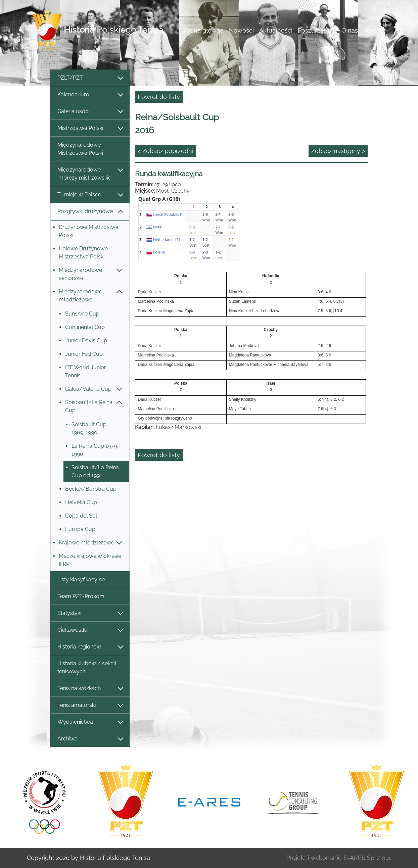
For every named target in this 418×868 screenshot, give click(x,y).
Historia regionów (90, 647)
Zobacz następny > (338, 151)
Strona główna (203, 30)
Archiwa (90, 739)
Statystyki (90, 613)
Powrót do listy (159, 97)
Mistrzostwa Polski (90, 128)
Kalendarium (90, 95)
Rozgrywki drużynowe (90, 212)
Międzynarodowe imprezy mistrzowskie (90, 174)
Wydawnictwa (90, 722)
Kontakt (374, 30)
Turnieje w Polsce (90, 195)
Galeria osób (90, 112)
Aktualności (276, 30)
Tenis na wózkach (90, 689)
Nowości (241, 30)
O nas (350, 30)
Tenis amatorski (90, 705)
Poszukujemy (317, 30)
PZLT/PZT (90, 78)
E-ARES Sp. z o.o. (367, 858)
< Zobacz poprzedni (166, 151)
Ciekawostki (90, 630)
